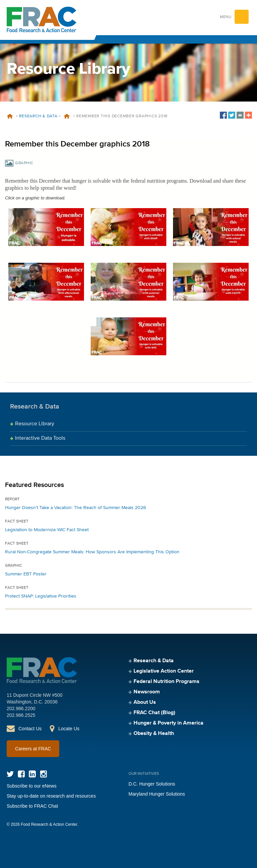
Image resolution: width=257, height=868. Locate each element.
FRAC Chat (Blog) (154, 713)
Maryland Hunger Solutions (157, 794)
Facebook (21, 774)
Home (10, 116)
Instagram (43, 774)
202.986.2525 (21, 715)
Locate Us (69, 729)
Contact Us (30, 729)
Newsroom (147, 692)
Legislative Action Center (164, 671)
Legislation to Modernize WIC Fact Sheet (47, 530)
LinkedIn (32, 774)
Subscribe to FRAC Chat (32, 806)
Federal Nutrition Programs (166, 682)
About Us (145, 702)
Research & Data (38, 116)
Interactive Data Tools (40, 438)
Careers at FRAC (33, 749)
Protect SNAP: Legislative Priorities (41, 596)
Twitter (10, 774)
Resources (67, 116)
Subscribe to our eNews (32, 786)
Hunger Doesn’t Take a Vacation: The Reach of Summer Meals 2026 (75, 508)
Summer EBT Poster (26, 574)
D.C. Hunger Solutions (152, 784)
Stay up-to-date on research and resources (51, 796)
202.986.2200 (21, 708)
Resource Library (35, 424)
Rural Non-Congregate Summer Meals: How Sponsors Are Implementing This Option (92, 552)
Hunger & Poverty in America (168, 723)
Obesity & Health (154, 734)
